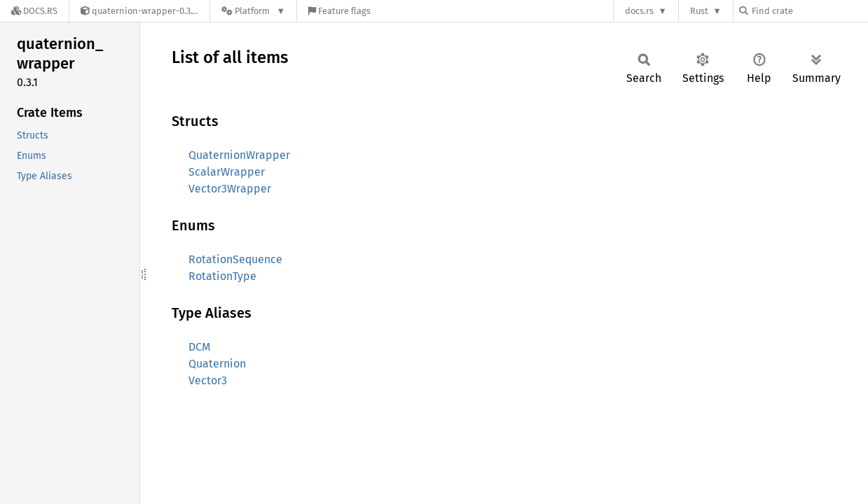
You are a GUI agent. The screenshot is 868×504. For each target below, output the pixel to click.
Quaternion (217, 364)
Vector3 (208, 380)
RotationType (222, 276)
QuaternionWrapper (239, 155)
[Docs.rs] (34, 11)
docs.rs (639, 11)
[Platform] (253, 11)
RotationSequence (235, 259)
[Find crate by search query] (809, 11)
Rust (699, 11)
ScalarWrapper (227, 172)
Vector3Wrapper (230, 189)
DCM (200, 347)
